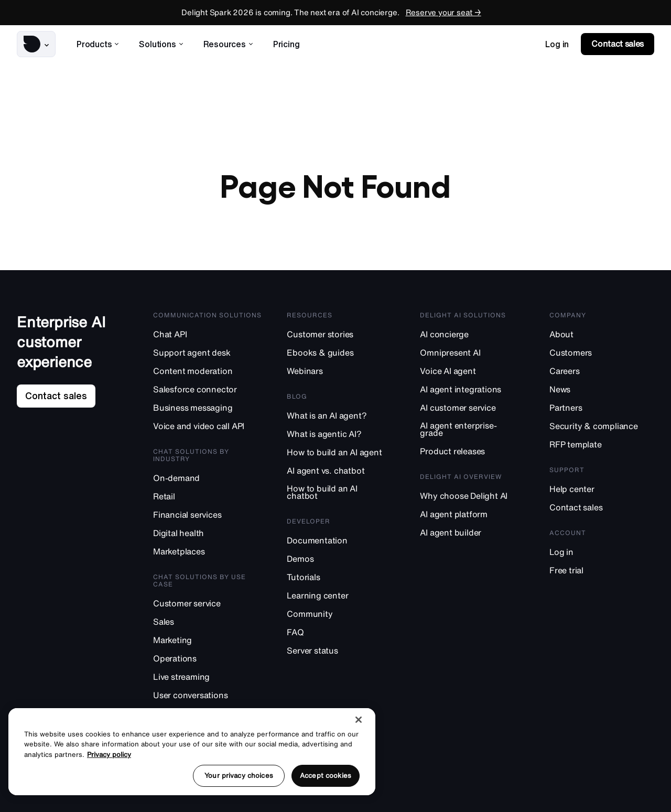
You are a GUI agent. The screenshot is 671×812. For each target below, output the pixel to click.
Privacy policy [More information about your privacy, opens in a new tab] (109, 755)
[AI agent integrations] (473, 389)
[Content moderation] (208, 371)
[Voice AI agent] (473, 371)
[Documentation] (342, 540)
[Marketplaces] (208, 551)
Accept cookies (326, 776)
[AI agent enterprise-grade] (473, 429)
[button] (36, 44)
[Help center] (602, 489)
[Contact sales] (602, 507)
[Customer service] (208, 603)
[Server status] (342, 650)
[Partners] (602, 407)
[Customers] (602, 352)
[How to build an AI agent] (342, 452)
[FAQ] (342, 632)
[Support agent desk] (208, 352)
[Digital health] (208, 533)
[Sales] (208, 621)
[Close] (359, 720)
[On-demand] (208, 478)
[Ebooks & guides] (342, 352)
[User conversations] (208, 695)
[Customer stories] (342, 334)
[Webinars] (342, 371)
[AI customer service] (473, 407)
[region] (192, 752)
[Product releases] (473, 451)
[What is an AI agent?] (342, 415)
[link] (557, 44)
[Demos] (342, 558)
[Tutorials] (342, 577)
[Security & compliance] (602, 426)
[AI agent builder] (473, 532)
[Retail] (208, 496)
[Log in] (602, 552)
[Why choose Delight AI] (473, 495)
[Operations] (208, 658)
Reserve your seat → (443, 12)
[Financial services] (208, 514)
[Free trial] (602, 570)
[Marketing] (208, 640)
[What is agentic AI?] (342, 434)
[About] (602, 334)
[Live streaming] (208, 676)
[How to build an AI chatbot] (342, 492)
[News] (602, 389)
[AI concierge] (473, 334)
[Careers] (602, 371)
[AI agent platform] (473, 514)
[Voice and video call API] (208, 426)
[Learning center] (342, 595)
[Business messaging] (208, 407)
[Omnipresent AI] (473, 352)
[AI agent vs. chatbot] (342, 470)
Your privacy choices (239, 776)
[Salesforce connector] (208, 389)
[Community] (342, 613)
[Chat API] (208, 334)
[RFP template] (602, 444)
